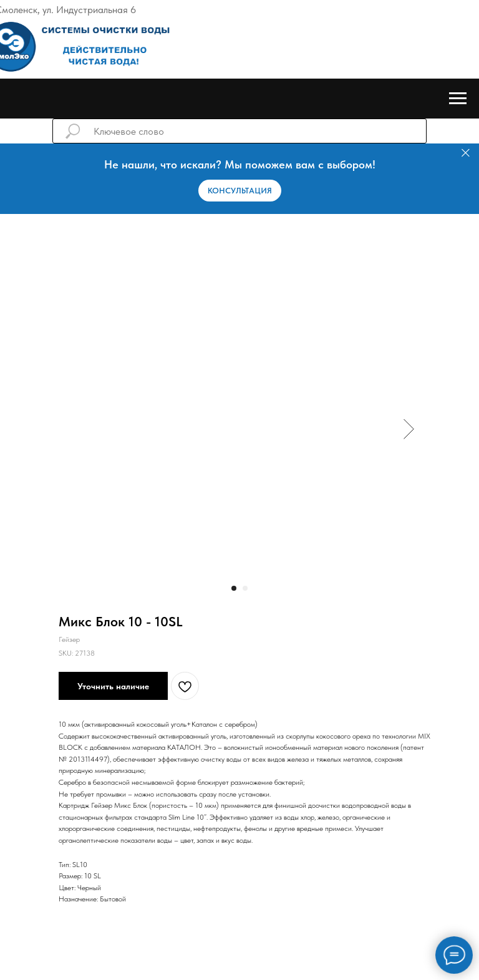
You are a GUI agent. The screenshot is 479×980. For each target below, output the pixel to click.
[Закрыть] (466, 153)
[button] (240, 191)
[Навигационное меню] (458, 99)
